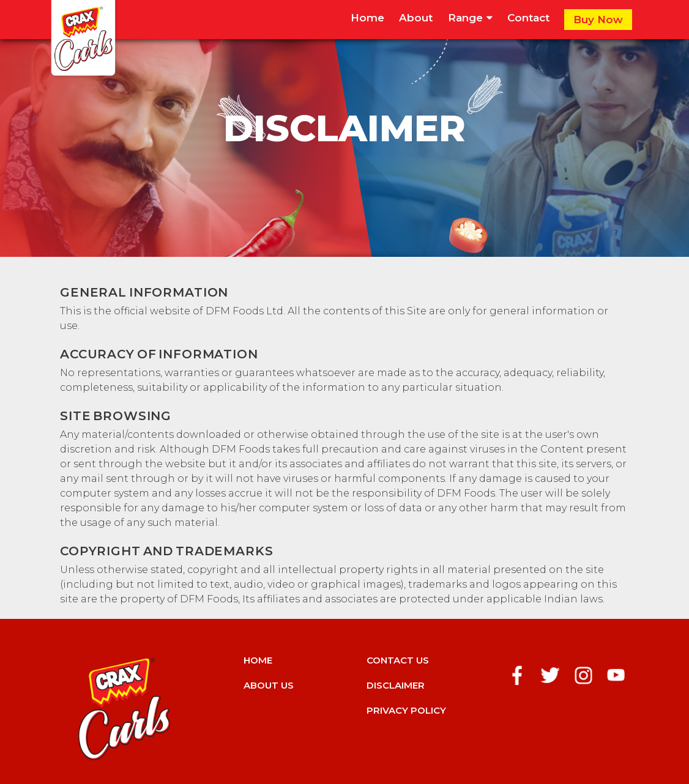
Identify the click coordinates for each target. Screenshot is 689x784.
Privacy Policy (406, 710)
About (416, 18)
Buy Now (598, 20)
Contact (528, 18)
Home (367, 18)
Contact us (398, 660)
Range (470, 18)
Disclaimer (396, 685)
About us (269, 685)
